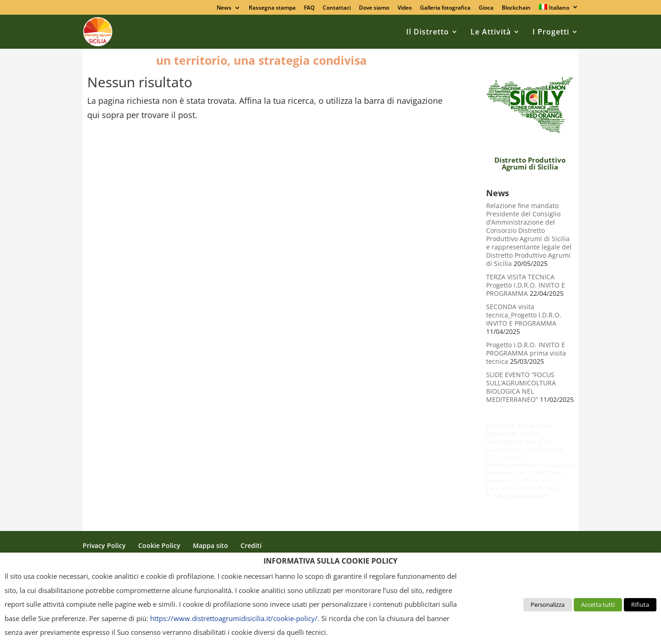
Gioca (486, 8)
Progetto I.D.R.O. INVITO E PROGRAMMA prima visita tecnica (526, 353)
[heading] (330, 563)
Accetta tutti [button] (598, 604)
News (224, 8)
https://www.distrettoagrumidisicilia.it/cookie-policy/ (234, 618)
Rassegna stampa (272, 8)
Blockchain (516, 8)
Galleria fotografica (445, 8)
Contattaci (337, 8)
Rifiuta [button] (640, 604)
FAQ (309, 8)
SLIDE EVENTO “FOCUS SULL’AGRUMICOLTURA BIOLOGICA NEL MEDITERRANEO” (521, 387)
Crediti (251, 545)
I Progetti (551, 32)
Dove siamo (374, 8)
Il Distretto (428, 32)
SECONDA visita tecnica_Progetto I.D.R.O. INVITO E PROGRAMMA (524, 315)
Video (405, 8)
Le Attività (491, 32)
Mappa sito (210, 545)
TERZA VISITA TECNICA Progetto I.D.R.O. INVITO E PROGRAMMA (526, 285)
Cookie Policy (159, 545)
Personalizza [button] (548, 604)
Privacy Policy (104, 545)
